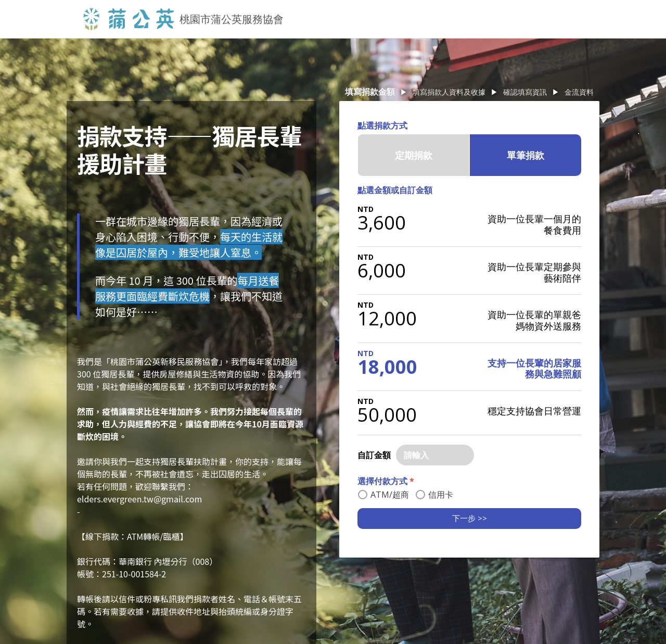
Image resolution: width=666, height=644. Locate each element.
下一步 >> (470, 518)
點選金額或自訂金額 (395, 190)
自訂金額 (374, 455)
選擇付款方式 (386, 481)
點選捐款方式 (382, 125)
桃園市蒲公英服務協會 (232, 19)
